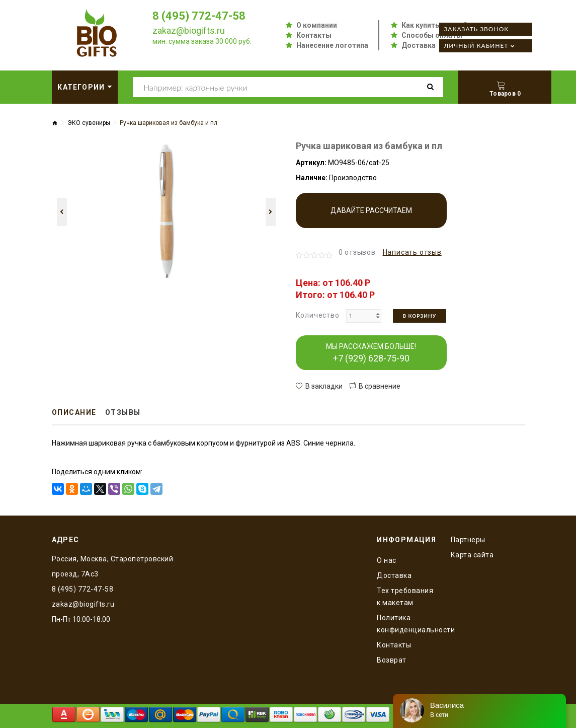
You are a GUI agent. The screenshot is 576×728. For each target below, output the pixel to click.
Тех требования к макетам (405, 597)
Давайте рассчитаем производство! (371, 217)
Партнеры (468, 540)
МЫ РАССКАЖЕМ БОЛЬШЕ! (371, 353)
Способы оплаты (432, 35)
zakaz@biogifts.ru (189, 30)
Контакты (314, 35)
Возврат (392, 660)
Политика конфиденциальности (406, 624)
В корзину (420, 316)
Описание (74, 412)
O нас (387, 560)
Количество (318, 315)
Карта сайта (472, 555)
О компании (317, 25)
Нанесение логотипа (332, 45)
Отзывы (123, 412)
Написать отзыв (412, 252)
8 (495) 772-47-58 (199, 16)
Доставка (419, 45)
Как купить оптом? (434, 25)
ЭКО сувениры (89, 123)
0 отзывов (357, 252)
